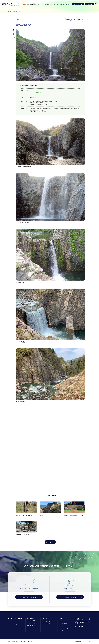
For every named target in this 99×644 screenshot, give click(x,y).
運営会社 (89, 641)
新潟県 (68, 19)
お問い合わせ (78, 4)
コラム (68, 4)
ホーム (10, 11)
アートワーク (30, 631)
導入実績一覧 (50, 542)
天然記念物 (81, 19)
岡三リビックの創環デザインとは (46, 4)
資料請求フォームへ (70, 597)
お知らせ (61, 621)
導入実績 (62, 4)
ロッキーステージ (40, 92)
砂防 (74, 19)
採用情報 (80, 626)
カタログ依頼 (81, 623)
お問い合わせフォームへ (29, 597)
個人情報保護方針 (79, 641)
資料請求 (89, 4)
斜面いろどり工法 (31, 626)
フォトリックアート (32, 628)
